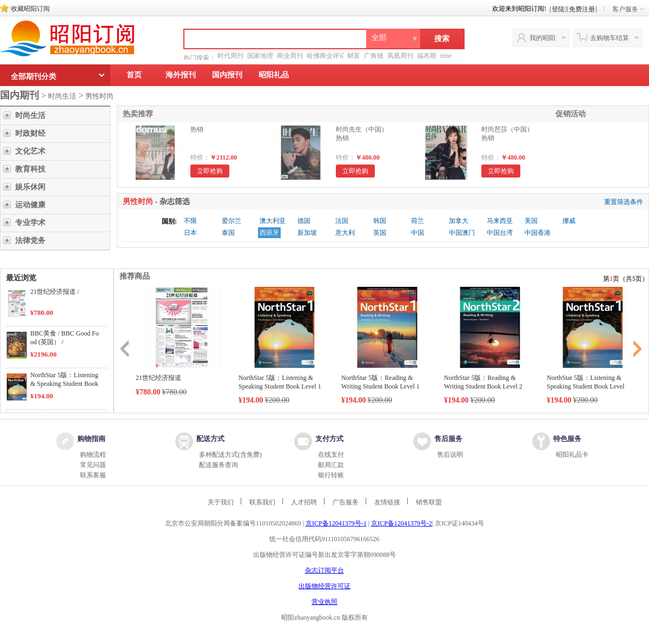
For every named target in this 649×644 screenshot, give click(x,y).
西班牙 (269, 233)
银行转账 (331, 475)
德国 (304, 221)
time (446, 56)
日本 (190, 233)
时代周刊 (230, 56)
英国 (380, 233)
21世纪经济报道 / (55, 292)
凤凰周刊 (400, 56)
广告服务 (346, 502)
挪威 (569, 221)
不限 (190, 221)
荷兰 (418, 221)
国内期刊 (19, 95)
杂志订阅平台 (325, 570)
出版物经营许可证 (325, 586)
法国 (342, 221)
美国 (531, 221)
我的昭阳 (542, 38)
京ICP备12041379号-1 (336, 523)
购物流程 (93, 455)
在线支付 (331, 455)
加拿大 (459, 221)
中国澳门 (462, 233)
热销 (197, 129)
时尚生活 (62, 96)
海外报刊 (181, 75)
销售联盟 (429, 502)
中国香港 (538, 233)
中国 (418, 233)
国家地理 (260, 56)
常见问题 (93, 465)
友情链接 (387, 502)
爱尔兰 (231, 221)
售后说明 (450, 455)
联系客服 (93, 475)
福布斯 (427, 56)
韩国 (380, 221)
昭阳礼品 (274, 75)
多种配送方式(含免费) (230, 455)
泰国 (228, 233)
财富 (354, 56)
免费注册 (582, 9)
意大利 (345, 233)
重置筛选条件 (624, 202)
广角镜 (374, 56)
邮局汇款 (331, 465)
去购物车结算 (610, 38)
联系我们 (262, 502)
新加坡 (307, 233)
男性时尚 (100, 96)
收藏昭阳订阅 (30, 9)
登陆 (558, 9)
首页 (134, 75)
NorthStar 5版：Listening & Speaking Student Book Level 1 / (64, 384)
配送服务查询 (218, 465)
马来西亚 (500, 221)
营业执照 (325, 602)
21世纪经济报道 (158, 378)
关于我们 (221, 502)
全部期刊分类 (34, 77)
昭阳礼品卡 (572, 455)
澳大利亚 (273, 221)
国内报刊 (227, 75)
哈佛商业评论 (326, 56)
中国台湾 (500, 233)
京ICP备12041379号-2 (402, 523)
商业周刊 (290, 56)
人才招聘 (304, 502)
